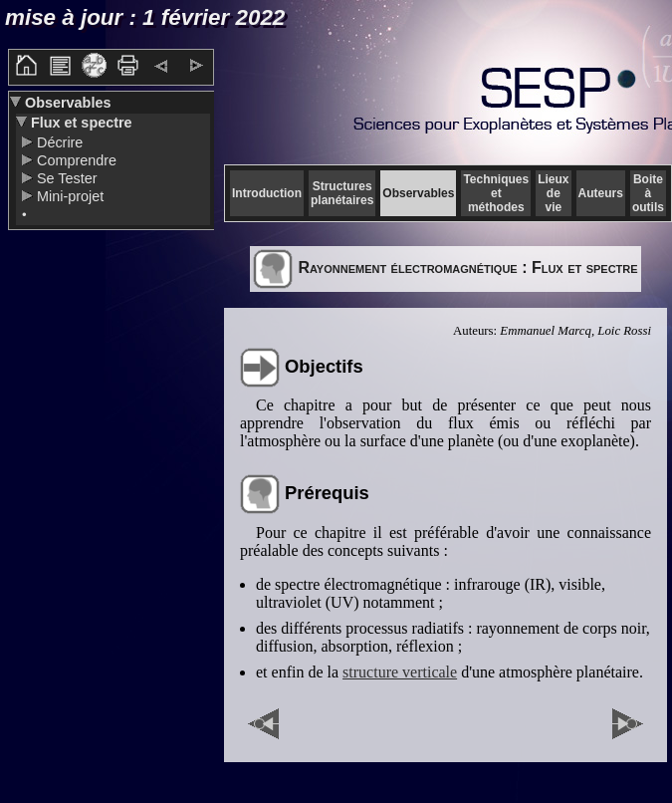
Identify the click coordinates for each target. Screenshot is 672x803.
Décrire (58, 142)
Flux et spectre (80, 123)
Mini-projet (68, 196)
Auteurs (601, 193)
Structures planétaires (342, 193)
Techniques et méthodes (496, 193)
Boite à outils (648, 193)
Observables (66, 103)
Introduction (267, 193)
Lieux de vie (553, 193)
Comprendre (75, 160)
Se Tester (65, 178)
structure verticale (400, 672)
